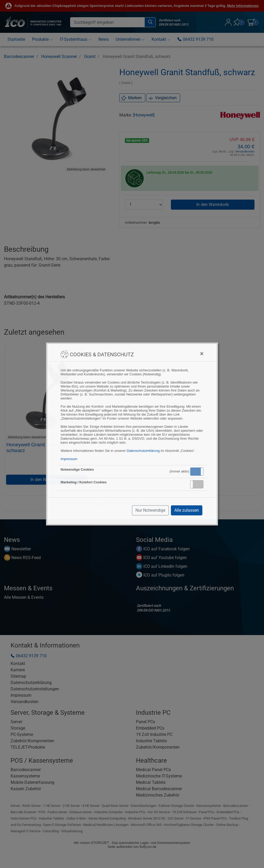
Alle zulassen (187, 510)
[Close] (202, 354)
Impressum (69, 459)
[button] (197, 472)
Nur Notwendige (150, 510)
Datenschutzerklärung (143, 451)
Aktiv (197, 471)
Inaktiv (199, 484)
